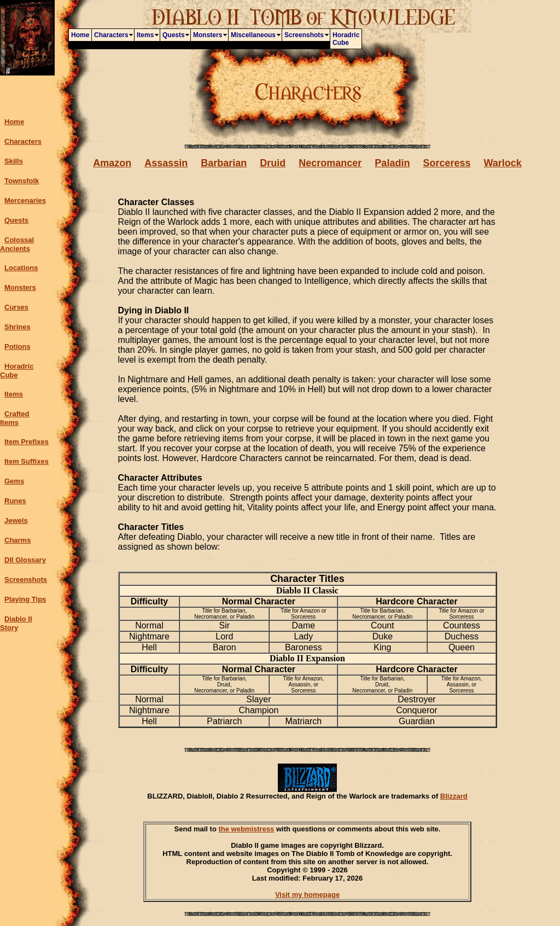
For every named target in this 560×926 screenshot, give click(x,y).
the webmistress (246, 829)
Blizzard (454, 796)
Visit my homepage (307, 895)
